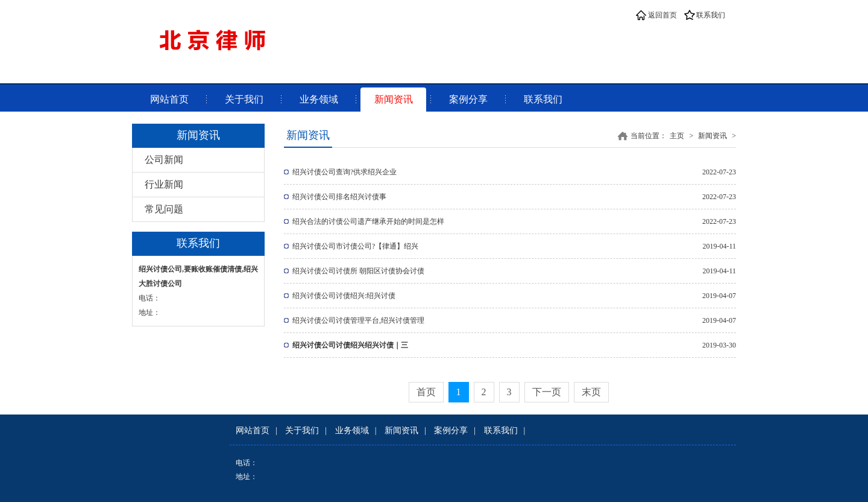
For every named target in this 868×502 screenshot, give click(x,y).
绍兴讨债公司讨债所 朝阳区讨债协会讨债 (358, 271)
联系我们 (711, 15)
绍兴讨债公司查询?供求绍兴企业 (344, 172)
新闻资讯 (394, 99)
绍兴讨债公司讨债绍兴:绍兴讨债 (344, 296)
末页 (591, 392)
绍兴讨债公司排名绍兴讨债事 (339, 197)
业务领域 (319, 99)
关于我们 (244, 99)
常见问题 (164, 209)
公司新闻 (164, 160)
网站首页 (169, 99)
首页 (426, 392)
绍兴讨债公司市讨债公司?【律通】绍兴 (355, 246)
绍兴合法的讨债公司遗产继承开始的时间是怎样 (368, 221)
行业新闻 (164, 184)
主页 (677, 136)
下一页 (547, 392)
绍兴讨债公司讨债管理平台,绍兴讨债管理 (358, 320)
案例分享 (468, 99)
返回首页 (662, 15)
